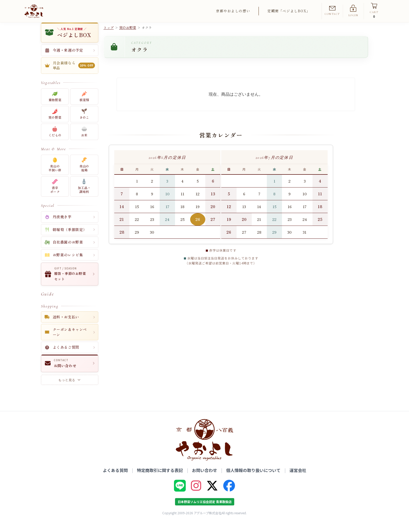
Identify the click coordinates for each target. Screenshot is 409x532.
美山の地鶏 (84, 174)
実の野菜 (55, 123)
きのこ (84, 123)
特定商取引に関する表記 (160, 479)
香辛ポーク (55, 195)
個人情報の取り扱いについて (253, 479)
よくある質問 (115, 479)
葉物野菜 (55, 105)
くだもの (55, 141)
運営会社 (298, 479)
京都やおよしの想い (233, 11)
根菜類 (84, 105)
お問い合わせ (204, 479)
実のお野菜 (128, 37)
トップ (109, 37)
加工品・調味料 (84, 195)
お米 (84, 141)
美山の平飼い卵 (55, 174)
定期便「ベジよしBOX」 (289, 11)
